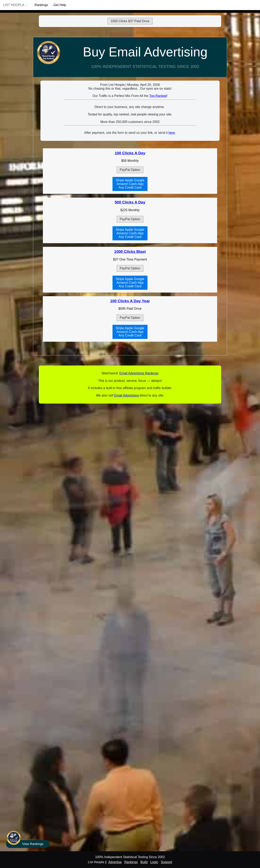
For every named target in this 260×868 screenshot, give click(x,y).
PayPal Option (130, 170)
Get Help (60, 5)
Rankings (41, 5)
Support (166, 862)
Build (144, 862)
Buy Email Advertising (145, 52)
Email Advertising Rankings (139, 373)
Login (154, 862)
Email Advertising (126, 395)
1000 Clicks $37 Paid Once (130, 21)
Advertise (115, 862)
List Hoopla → (16, 5)
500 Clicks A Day (130, 202)
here (172, 133)
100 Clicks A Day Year (130, 301)
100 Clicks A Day (130, 153)
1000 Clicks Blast (130, 252)
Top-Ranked (158, 96)
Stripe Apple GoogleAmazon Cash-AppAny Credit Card (130, 184)
